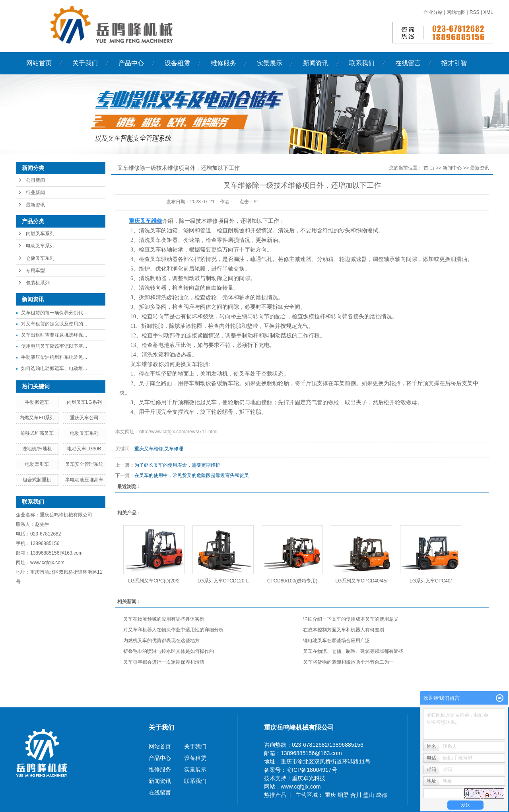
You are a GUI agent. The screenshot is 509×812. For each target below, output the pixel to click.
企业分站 (433, 12)
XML (488, 12)
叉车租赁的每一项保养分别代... (54, 313)
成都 (381, 795)
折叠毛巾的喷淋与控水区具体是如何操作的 (169, 651)
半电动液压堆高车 (84, 480)
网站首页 (39, 63)
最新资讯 (35, 205)
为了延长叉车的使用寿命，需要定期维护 (177, 465)
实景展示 (270, 63)
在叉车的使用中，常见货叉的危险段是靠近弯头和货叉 (192, 475)
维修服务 (223, 63)
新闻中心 (452, 168)
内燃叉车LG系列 (84, 402)
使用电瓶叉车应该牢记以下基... (54, 346)
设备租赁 (177, 63)
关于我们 (85, 63)
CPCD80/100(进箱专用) (292, 581)
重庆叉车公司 (84, 418)
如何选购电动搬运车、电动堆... (54, 368)
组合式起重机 (37, 480)
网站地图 (457, 12)
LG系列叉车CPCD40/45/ (361, 581)
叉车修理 (174, 449)
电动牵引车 (37, 464)
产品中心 (131, 63)
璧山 (369, 795)
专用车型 (35, 271)
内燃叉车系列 (40, 234)
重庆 (331, 795)
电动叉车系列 (40, 246)
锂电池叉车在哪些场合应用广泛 (336, 641)
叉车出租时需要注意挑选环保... (54, 335)
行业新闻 (35, 193)
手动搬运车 (37, 402)
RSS (475, 12)
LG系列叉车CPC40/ (431, 581)
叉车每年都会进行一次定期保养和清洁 (164, 662)
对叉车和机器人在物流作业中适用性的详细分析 (173, 630)
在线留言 (408, 63)
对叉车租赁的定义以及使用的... (54, 324)
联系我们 (362, 63)
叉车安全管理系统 (84, 464)
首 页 (429, 168)
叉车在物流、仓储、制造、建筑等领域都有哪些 (353, 651)
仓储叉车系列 (40, 258)
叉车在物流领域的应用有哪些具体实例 (164, 619)
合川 (357, 795)
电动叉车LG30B (84, 449)
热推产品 (275, 795)
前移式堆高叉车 (37, 433)
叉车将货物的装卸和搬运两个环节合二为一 (348, 662)
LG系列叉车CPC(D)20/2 (154, 581)
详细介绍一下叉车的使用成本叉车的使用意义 (351, 619)
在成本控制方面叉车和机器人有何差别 (344, 630)
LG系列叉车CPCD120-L (223, 581)
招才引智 (454, 63)
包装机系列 (38, 283)
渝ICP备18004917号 (312, 770)
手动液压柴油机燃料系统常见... (54, 357)
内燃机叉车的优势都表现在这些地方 (161, 641)
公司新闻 (35, 180)
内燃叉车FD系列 (37, 418)
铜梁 (344, 795)
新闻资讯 (316, 63)
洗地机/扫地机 (37, 449)
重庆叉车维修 (149, 449)
